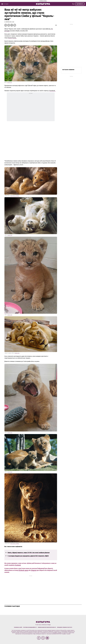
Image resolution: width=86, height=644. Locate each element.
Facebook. (52, 91)
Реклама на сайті (18, 627)
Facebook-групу (23, 570)
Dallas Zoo (10, 82)
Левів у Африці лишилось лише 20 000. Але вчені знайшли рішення (29, 553)
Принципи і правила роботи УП (65, 627)
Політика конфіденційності (30, 627)
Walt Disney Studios (15, 196)
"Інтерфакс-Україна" (57, 633)
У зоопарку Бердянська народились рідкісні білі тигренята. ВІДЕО (28, 556)
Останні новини (68, 70)
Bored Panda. (12, 38)
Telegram (34, 570)
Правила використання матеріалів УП (47, 627)
